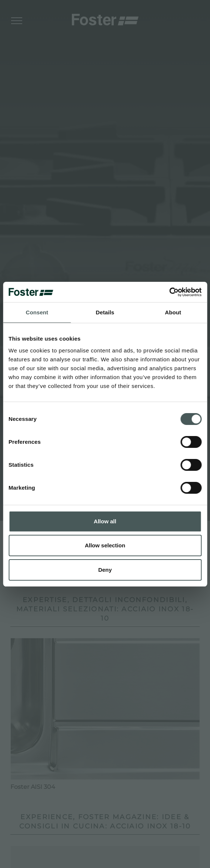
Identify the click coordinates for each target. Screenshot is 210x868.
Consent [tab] (37, 312)
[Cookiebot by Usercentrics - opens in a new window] (169, 292)
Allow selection (105, 545)
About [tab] (173, 312)
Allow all (105, 521)
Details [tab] (105, 312)
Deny (105, 570)
